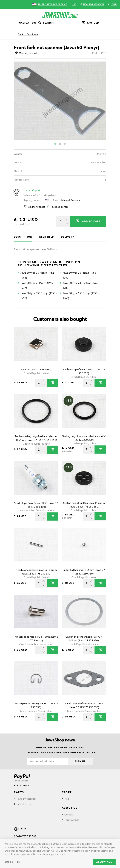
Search (46, 23)
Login (112, 4)
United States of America (53, 4)
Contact (69, 814)
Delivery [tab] (68, 237)
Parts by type (24, 804)
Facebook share (60, 207)
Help (67, 799)
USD (74, 4)
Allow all (104, 862)
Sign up (80, 761)
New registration (92, 4)
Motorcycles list (26, 53)
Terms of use (72, 820)
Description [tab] (23, 237)
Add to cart (91, 221)
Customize (12, 862)
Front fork (32, 34)
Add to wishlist (36, 207)
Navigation (25, 23)
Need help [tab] (47, 237)
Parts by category (27, 799)
